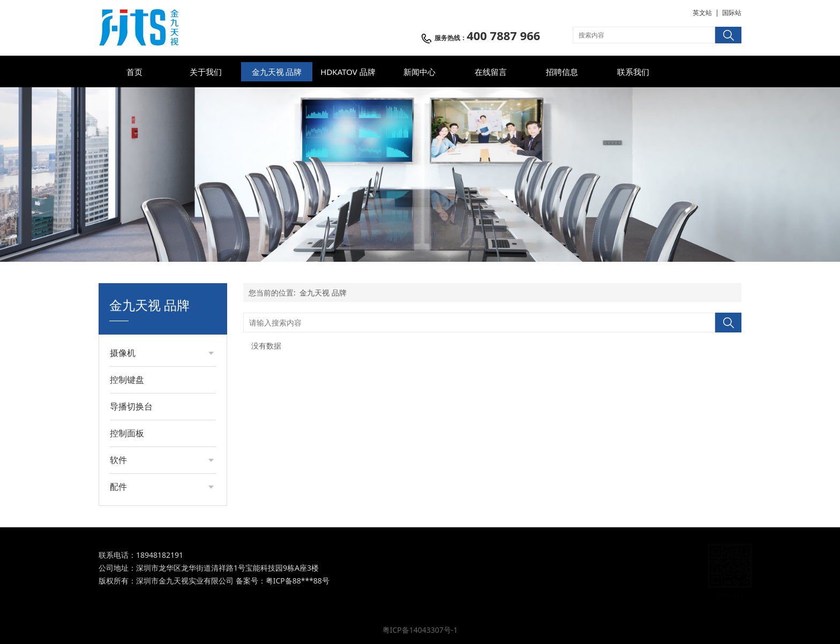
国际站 (732, 13)
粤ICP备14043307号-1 (420, 630)
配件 (118, 487)
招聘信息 (562, 72)
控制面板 (127, 433)
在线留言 (491, 72)
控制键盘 (127, 380)
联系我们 (633, 72)
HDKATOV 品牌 (348, 72)
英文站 (702, 13)
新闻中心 (419, 72)
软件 (118, 460)
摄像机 (123, 353)
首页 (134, 72)
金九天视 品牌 (277, 72)
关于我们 (206, 72)
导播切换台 (131, 406)
